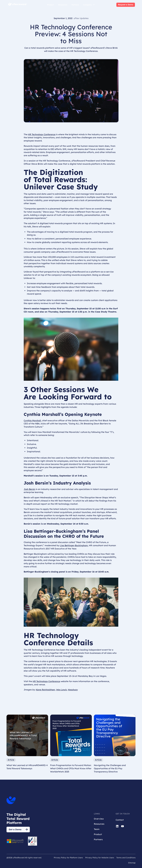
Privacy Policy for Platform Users (68, 858)
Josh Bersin (29, 489)
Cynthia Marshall (32, 421)
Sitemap (132, 863)
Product (51, 5)
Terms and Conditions (126, 858)
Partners (75, 5)
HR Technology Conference (42, 134)
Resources (63, 5)
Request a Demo (126, 5)
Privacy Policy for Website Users (100, 858)
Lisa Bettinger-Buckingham (74, 545)
